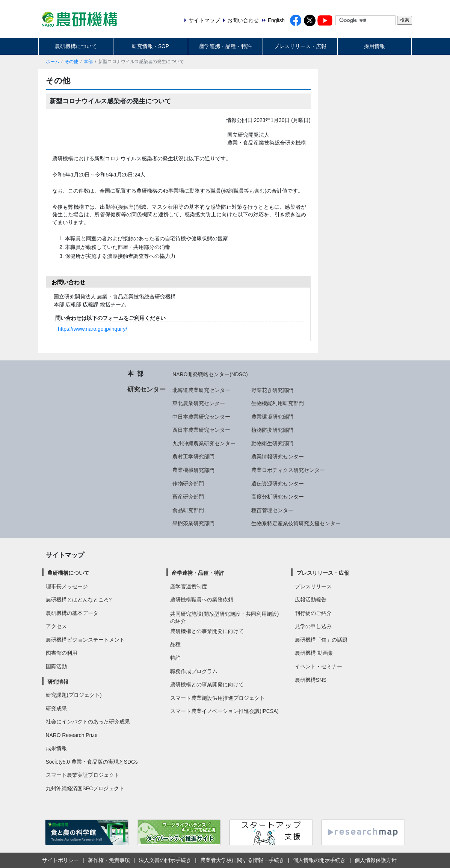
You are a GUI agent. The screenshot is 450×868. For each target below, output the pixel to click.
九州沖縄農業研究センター (204, 443)
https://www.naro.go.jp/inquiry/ (92, 329)
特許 (175, 658)
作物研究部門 (188, 484)
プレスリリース (313, 586)
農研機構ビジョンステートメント (85, 640)
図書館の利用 (62, 653)
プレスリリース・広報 (300, 46)
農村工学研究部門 (193, 457)
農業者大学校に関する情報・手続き (242, 860)
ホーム (53, 62)
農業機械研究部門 (193, 470)
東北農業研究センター (199, 403)
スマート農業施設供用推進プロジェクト (217, 698)
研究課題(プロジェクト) (74, 695)
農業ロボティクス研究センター (288, 470)
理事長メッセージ (67, 586)
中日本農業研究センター (201, 417)
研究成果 (56, 708)
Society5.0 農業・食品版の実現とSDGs (92, 762)
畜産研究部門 (188, 497)
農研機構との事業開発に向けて (207, 631)
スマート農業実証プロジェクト (83, 775)
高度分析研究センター (278, 497)
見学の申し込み (313, 626)
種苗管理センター (272, 510)
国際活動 (56, 666)
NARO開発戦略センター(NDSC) (210, 374)
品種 (175, 644)
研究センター (146, 389)
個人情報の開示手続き (319, 860)
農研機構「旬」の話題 (321, 640)
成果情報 (56, 748)
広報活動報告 (311, 600)
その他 (71, 62)
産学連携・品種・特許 (225, 46)
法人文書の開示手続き (165, 860)
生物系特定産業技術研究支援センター (296, 523)
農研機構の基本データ (72, 613)
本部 (88, 62)
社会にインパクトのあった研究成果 (88, 722)
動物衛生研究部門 (272, 443)
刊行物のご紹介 (313, 613)
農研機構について (76, 46)
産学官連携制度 (189, 586)
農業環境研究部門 (272, 417)
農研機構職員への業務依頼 (202, 600)
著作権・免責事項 (109, 860)
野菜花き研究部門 (272, 390)
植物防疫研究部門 (272, 430)
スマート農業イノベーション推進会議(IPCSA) (224, 711)
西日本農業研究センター (201, 430)
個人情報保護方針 (376, 860)
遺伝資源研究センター (278, 484)
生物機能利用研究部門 (278, 403)
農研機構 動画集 (314, 653)
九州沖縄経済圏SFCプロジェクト (85, 788)
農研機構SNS (311, 680)
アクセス (56, 626)
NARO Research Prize (72, 735)
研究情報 (58, 682)
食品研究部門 (188, 510)
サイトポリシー (60, 860)
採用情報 (374, 46)
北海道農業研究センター (201, 390)
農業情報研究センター (278, 457)
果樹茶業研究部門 (193, 523)
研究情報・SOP (150, 46)
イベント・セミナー (319, 666)
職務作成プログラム (194, 671)
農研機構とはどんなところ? (79, 600)
